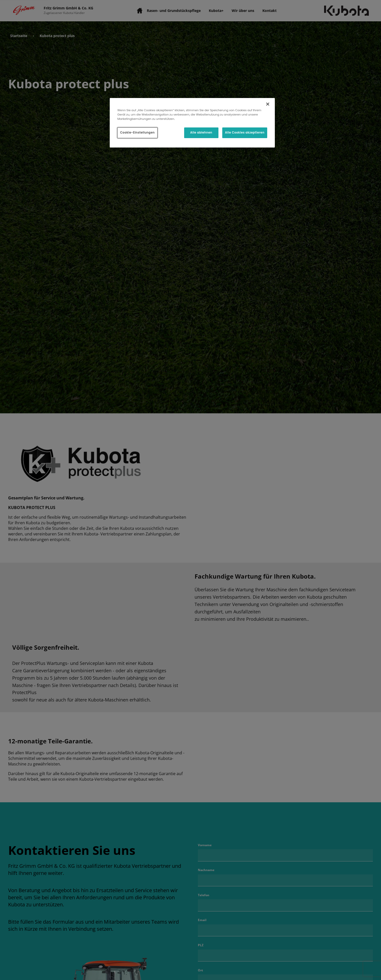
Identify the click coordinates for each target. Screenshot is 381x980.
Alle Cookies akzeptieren (245, 133)
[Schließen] (268, 104)
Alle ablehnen (201, 133)
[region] (192, 123)
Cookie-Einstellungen (137, 133)
